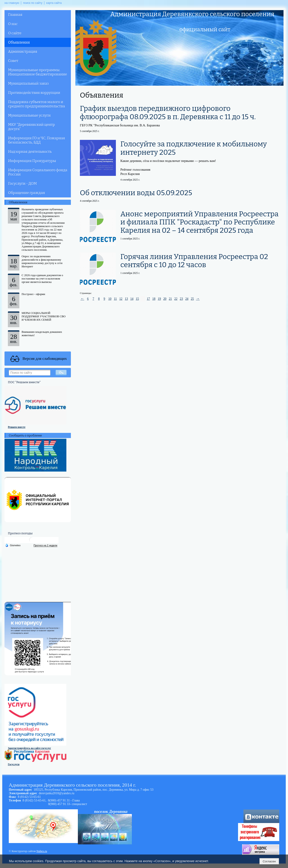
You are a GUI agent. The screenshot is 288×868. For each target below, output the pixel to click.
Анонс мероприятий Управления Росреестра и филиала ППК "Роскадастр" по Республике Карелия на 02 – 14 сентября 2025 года (199, 222)
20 (165, 299)
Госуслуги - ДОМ (22, 184)
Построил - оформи (33, 294)
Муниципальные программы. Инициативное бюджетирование (37, 72)
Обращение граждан (27, 193)
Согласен (269, 861)
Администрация (23, 52)
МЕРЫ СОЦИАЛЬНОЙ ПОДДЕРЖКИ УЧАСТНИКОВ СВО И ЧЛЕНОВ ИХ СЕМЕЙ (44, 316)
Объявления (19, 42)
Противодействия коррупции (34, 93)
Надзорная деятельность (30, 152)
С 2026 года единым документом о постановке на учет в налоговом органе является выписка (42, 279)
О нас (13, 24)
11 (115, 299)
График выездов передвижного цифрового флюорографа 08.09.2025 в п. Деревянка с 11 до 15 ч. (168, 113)
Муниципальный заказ (28, 84)
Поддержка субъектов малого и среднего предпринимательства (36, 104)
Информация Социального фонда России (38, 172)
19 (159, 299)
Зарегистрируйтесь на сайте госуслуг (29, 748)
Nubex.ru (42, 851)
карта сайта (54, 3)
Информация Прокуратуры (32, 161)
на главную (12, 3)
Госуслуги (14, 764)
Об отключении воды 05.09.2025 (136, 193)
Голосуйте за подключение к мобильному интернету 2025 (194, 148)
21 (170, 299)
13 (126, 299)
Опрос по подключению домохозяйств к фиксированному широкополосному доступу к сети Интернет (42, 261)
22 (176, 299)
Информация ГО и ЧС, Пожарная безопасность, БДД (37, 140)
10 (110, 299)
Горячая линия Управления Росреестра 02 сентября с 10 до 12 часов (194, 261)
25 (192, 299)
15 (137, 299)
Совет (13, 61)
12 (121, 299)
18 (154, 299)
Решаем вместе (17, 427)
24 (187, 299)
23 (181, 299)
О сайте (15, 33)
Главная (15, 15)
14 (132, 299)
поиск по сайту (33, 3)
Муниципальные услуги (29, 115)
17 (148, 299)
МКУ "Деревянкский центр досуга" (31, 127)
